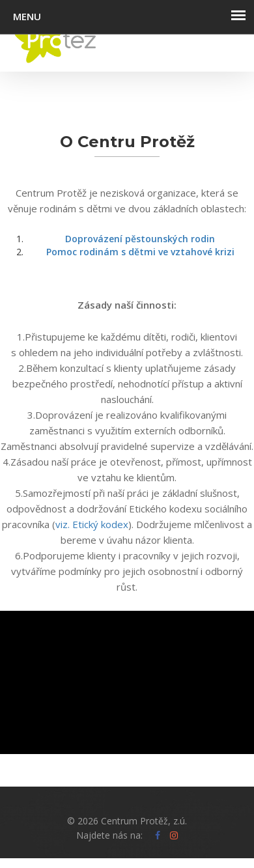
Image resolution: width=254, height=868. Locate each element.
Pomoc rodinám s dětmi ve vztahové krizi (140, 252)
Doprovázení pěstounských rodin (140, 239)
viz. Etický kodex (92, 524)
